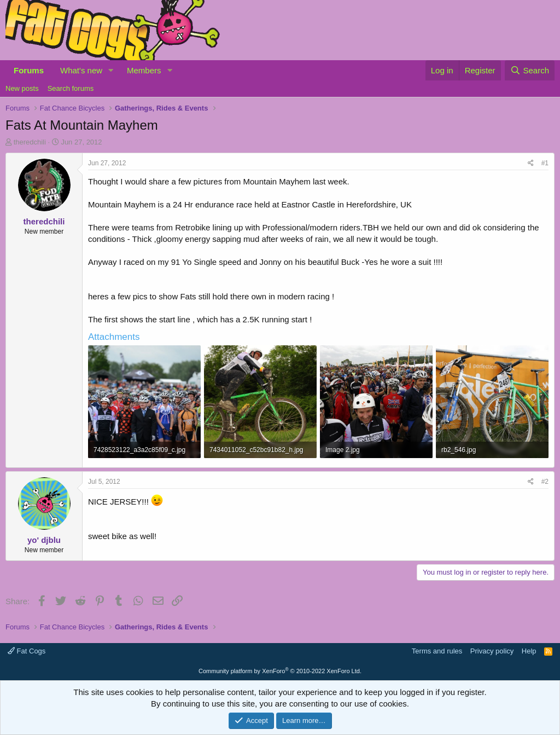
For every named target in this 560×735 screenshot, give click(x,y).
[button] (111, 70)
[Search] (530, 70)
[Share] (531, 163)
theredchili (30, 142)
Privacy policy (492, 651)
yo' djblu (44, 540)
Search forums (71, 88)
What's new (81, 70)
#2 (545, 482)
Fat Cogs (27, 651)
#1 (545, 163)
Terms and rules (437, 651)
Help (529, 651)
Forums (29, 70)
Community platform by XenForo (280, 671)
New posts (22, 88)
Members (144, 70)
